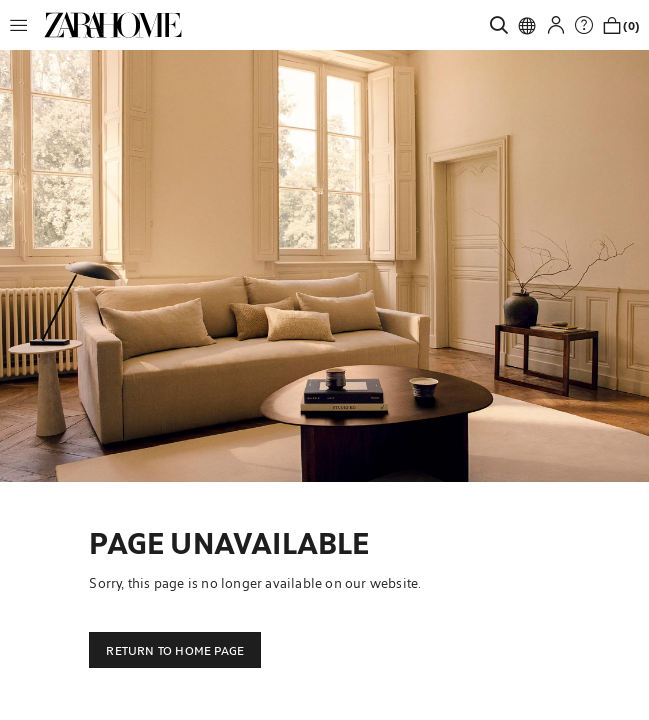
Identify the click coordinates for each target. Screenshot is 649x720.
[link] (113, 25)
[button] (24, 25)
